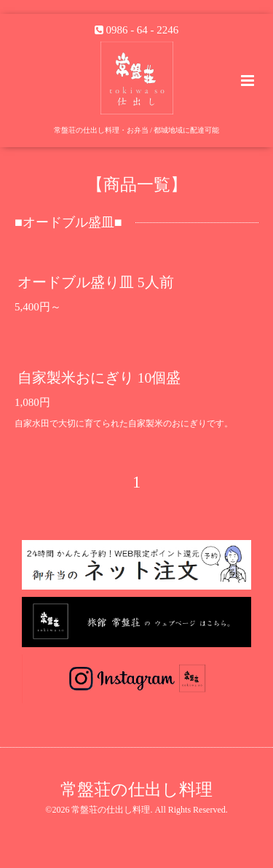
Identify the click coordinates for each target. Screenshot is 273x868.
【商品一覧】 (137, 184)
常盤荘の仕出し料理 (136, 790)
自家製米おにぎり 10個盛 (99, 378)
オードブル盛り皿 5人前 (96, 282)
